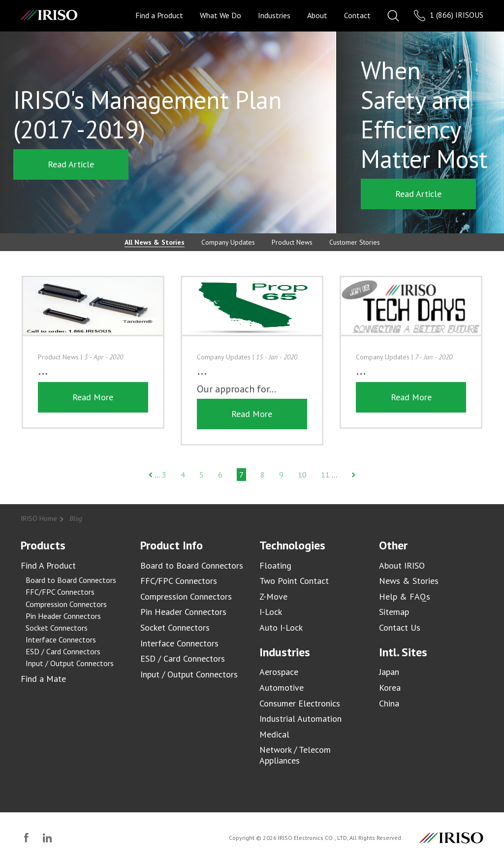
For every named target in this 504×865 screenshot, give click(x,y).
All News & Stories (155, 242)
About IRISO (402, 565)
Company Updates (228, 242)
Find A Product (48, 565)
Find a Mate (43, 679)
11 (325, 475)
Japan (389, 672)
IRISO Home (39, 518)
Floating (275, 565)
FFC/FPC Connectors (60, 592)
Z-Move (273, 596)
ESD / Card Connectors (63, 651)
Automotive (282, 688)
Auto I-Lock (281, 627)
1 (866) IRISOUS (449, 16)
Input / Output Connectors (70, 663)
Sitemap (394, 612)
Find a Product (159, 15)
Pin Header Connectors (63, 616)
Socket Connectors (57, 628)
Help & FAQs (405, 596)
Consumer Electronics (300, 703)
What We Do (220, 15)
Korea (390, 688)
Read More (93, 414)
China (389, 703)
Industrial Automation (300, 719)
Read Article (71, 164)
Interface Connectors (61, 640)
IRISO (49, 15)
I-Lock (271, 612)
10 (302, 475)
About (317, 15)
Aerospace (279, 672)
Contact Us (400, 627)
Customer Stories (355, 242)
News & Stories (409, 581)
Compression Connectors (66, 604)
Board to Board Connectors (71, 580)
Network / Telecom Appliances (295, 755)
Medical (274, 734)
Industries (274, 15)
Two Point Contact (294, 581)
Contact (357, 15)
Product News (292, 242)
